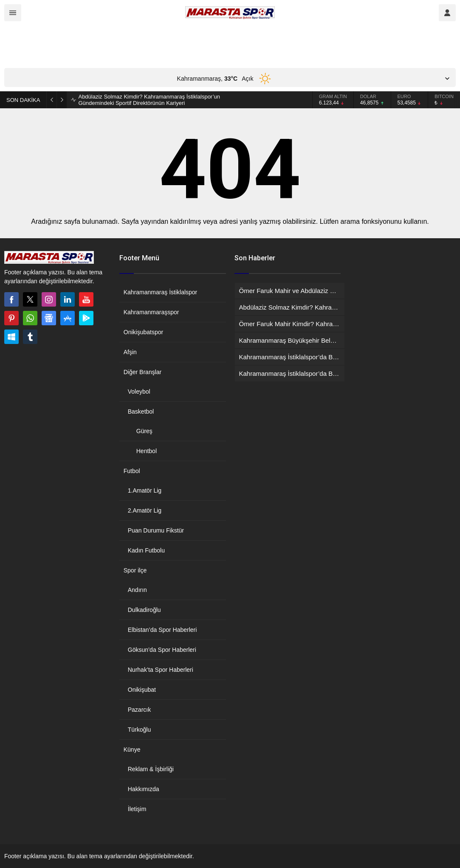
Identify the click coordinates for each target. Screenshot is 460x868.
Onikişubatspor (143, 332)
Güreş (144, 431)
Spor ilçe (135, 570)
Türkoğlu (139, 730)
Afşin (130, 352)
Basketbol (141, 411)
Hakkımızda (144, 789)
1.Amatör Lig (145, 490)
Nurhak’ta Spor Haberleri (161, 670)
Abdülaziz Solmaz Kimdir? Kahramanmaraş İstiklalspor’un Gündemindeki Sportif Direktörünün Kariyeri (149, 100)
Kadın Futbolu (146, 550)
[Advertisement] (159, 45)
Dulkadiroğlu (144, 610)
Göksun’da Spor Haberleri (162, 650)
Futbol (132, 471)
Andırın (137, 590)
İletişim (137, 809)
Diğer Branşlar (143, 372)
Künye (132, 750)
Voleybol (139, 392)
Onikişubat (142, 690)
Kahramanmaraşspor (151, 312)
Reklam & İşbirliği (151, 769)
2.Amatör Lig (145, 510)
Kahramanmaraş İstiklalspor (161, 292)
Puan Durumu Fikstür (156, 530)
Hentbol (147, 451)
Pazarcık (139, 710)
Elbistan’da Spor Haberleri (162, 630)
